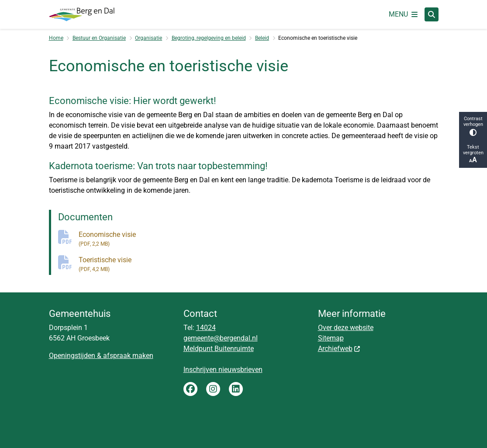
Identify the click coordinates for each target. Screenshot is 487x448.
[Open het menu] (403, 14)
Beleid (262, 38)
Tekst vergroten (473, 154)
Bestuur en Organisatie (99, 38)
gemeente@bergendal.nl (221, 338)
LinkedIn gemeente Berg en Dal (236, 389)
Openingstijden (72, 356)
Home (56, 38)
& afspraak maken (124, 356)
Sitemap (331, 338)
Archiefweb (339, 349)
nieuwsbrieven (240, 370)
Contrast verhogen (473, 126)
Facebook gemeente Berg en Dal (190, 389)
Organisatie (149, 38)
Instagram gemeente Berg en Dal (213, 389)
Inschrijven (201, 370)
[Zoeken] (432, 14)
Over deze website (346, 328)
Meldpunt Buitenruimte (219, 349)
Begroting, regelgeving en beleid (209, 38)
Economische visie (259, 239)
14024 (206, 328)
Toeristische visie (259, 264)
